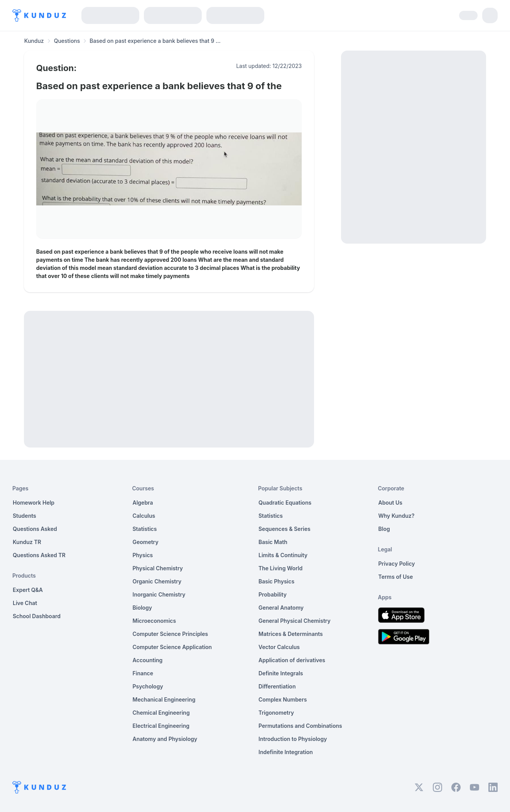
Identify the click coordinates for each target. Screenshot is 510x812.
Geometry (146, 542)
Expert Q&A (28, 590)
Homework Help (34, 503)
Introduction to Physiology (293, 739)
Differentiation (277, 686)
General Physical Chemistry (295, 621)
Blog (384, 529)
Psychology (148, 686)
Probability (273, 594)
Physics (143, 555)
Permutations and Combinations (300, 726)
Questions (67, 41)
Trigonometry (276, 713)
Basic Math (273, 542)
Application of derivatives (292, 660)
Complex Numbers (283, 699)
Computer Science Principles (171, 634)
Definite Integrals (281, 673)
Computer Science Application (172, 647)
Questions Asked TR (39, 555)
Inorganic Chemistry (159, 594)
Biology (143, 608)
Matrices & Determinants (291, 634)
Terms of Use (396, 577)
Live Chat (25, 603)
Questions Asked (35, 529)
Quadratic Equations (285, 503)
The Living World (280, 568)
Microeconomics (155, 621)
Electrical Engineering (161, 726)
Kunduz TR (27, 542)
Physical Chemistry (158, 568)
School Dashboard (37, 616)
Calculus (144, 516)
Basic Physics (276, 581)
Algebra (143, 503)
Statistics (145, 529)
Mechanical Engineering (164, 699)
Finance (143, 673)
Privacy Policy (397, 564)
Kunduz (34, 41)
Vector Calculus (279, 647)
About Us (390, 503)
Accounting (148, 660)
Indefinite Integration (286, 752)
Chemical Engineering (161, 713)
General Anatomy (281, 608)
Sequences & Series (285, 529)
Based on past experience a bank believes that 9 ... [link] (155, 41)
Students (24, 516)
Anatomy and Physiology (165, 739)
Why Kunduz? (397, 516)
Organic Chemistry (157, 581)
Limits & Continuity (283, 555)
